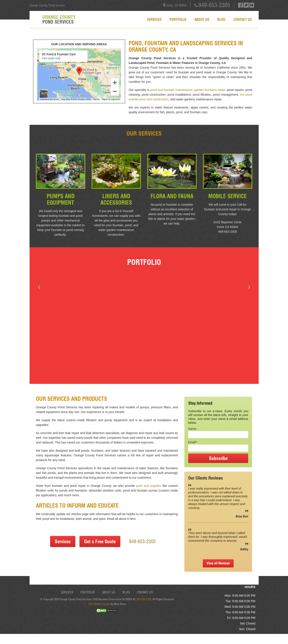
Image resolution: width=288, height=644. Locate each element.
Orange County (59, 20)
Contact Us (243, 20)
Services (154, 20)
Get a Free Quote (100, 541)
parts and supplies (149, 486)
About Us (202, 20)
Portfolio (178, 20)
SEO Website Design (99, 604)
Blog (221, 20)
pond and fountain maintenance (172, 90)
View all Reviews (218, 563)
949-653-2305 (214, 5)
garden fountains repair (210, 90)
